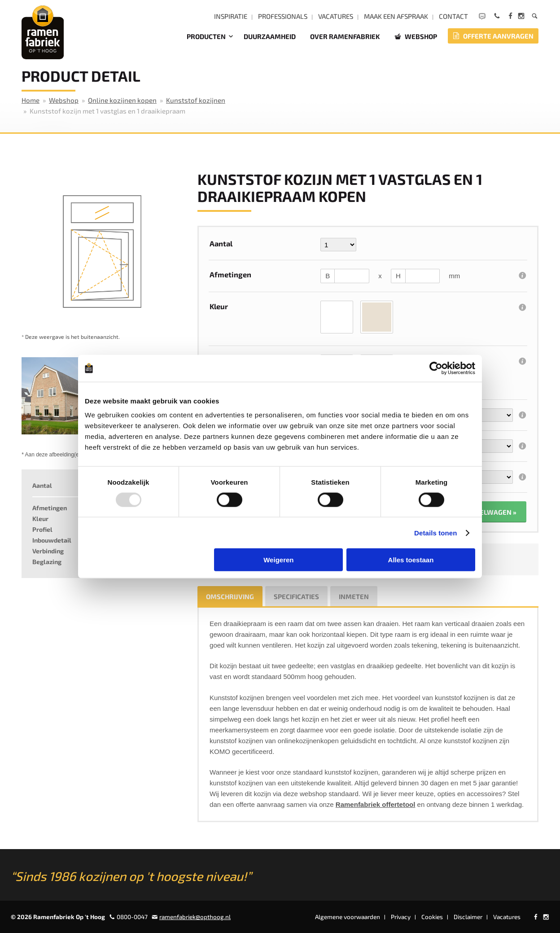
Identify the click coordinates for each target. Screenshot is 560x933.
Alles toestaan (411, 560)
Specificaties (296, 596)
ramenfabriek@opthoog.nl (195, 917)
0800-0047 (132, 917)
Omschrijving (230, 596)
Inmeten (354, 596)
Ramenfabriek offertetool (376, 804)
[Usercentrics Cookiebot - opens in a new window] (436, 368)
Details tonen (435, 532)
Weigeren (278, 560)
